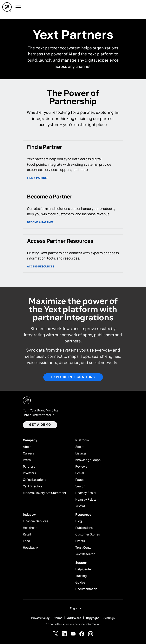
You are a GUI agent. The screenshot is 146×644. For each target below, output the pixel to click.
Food (26, 541)
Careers (28, 453)
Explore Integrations (73, 377)
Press (27, 460)
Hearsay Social (86, 493)
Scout (79, 447)
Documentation (86, 589)
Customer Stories (87, 535)
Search (80, 486)
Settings (109, 618)
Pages (80, 480)
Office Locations (34, 480)
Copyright (92, 618)
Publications (84, 528)
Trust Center (84, 548)
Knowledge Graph (88, 460)
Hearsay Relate (86, 500)
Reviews (81, 467)
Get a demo (40, 425)
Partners (29, 467)
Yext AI (80, 506)
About (27, 447)
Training (81, 576)
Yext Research (85, 554)
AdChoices (74, 618)
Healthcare (31, 528)
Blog (79, 521)
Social (80, 473)
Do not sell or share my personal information (73, 624)
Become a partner (40, 222)
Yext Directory (33, 486)
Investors (29, 473)
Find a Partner (38, 178)
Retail (27, 535)
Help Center (84, 569)
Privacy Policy (40, 618)
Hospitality (30, 548)
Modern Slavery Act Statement (45, 493)
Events (80, 541)
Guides (80, 583)
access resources (41, 266)
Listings (81, 453)
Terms (58, 618)
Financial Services (36, 521)
